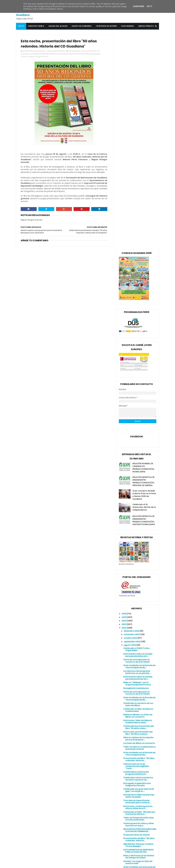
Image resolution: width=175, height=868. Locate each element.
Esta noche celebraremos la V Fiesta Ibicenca (138, 676)
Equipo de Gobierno (82, 26)
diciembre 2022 (132, 416)
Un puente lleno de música (137, 620)
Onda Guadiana (72, 848)
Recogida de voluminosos (136, 474)
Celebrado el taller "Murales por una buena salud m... (139, 599)
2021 (124, 746)
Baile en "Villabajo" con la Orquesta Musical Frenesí (137, 469)
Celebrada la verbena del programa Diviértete (136, 558)
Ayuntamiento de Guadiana (28, 13)
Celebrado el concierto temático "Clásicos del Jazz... (140, 714)
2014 (124, 770)
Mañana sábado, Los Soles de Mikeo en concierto (138, 501)
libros (87, 54)
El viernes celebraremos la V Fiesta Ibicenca (137, 697)
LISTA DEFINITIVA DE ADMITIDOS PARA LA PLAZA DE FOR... (138, 636)
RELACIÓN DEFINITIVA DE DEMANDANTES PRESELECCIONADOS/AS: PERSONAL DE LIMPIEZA (143, 267)
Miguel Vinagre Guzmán (39, 57)
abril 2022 (129, 730)
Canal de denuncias (123, 813)
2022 (124, 413)
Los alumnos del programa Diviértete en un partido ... (137, 458)
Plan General (128, 26)
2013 (124, 774)
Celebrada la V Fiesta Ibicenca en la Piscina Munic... (138, 659)
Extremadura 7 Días (74, 829)
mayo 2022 (129, 727)
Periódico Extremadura (76, 851)
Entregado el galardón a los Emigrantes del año (137, 570)
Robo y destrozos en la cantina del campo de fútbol (139, 642)
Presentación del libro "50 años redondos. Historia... (139, 545)
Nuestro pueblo (36, 26)
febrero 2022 (131, 738)
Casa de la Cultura (89, 51)
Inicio (21, 26)
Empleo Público (146, 26)
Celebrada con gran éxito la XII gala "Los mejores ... (139, 576)
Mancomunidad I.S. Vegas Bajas (80, 845)
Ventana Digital (72, 857)
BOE (67, 814)
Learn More (138, 6)
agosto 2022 (130, 431)
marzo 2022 (130, 734)
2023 (124, 410)
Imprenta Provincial (76, 54)
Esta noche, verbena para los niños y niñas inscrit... (138, 593)
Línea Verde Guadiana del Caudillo (82, 842)
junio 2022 (129, 723)
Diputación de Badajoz (59, 54)
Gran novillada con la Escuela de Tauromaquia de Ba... (139, 452)
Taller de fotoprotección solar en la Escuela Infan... (139, 604)
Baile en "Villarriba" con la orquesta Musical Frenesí (137, 671)
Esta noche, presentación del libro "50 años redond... (138, 518)
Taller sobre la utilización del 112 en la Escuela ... (139, 686)
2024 (124, 406)
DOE (67, 826)
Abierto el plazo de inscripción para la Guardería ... (138, 524)
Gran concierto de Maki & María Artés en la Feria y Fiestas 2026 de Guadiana (144, 280)
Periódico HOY (72, 854)
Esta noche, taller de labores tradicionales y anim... (138, 507)
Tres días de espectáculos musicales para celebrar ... (138, 587)
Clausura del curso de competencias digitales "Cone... (136, 552)
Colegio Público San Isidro (77, 820)
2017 (124, 760)
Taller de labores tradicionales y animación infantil (140, 533)
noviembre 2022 (132, 420)
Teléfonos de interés (106, 26)
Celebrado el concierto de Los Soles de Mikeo (138, 490)
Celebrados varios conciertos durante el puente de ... (138, 564)
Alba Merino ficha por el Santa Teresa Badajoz (138, 631)
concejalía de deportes (39, 54)
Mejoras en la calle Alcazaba (137, 681)
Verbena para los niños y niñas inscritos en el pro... (139, 610)
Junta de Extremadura (76, 839)
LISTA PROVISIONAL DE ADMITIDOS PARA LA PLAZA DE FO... (140, 703)
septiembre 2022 (132, 427)
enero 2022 (130, 741)
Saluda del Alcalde (58, 26)
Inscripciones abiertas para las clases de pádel (139, 581)
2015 (124, 767)
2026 (124, 399)
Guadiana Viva (72, 836)
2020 (124, 749)
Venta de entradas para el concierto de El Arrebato (137, 446)
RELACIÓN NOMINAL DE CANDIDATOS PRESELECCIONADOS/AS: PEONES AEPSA (143, 253)
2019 (124, 753)
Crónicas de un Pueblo (76, 823)
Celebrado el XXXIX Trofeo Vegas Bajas (137, 435)
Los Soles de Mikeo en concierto (139, 529)
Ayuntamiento (74, 51)
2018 (124, 756)
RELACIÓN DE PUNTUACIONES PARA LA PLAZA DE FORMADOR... (140, 616)
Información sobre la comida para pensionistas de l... (138, 440)
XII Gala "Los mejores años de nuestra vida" (138, 648)
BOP (67, 817)
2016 (124, 763)
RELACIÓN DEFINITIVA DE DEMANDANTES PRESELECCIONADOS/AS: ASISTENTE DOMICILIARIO (144, 306)
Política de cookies (123, 807)
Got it (149, 6)
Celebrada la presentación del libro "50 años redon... (139, 513)
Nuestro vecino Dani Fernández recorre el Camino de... (139, 709)
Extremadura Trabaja (75, 833)
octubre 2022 (131, 424)
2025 (124, 403)
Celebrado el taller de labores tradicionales (138, 496)
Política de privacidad (124, 810)
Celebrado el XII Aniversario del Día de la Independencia (144, 293)
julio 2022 (129, 720)
